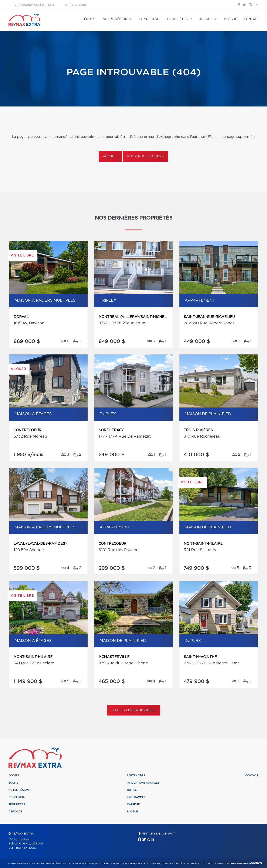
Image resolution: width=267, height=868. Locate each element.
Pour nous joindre (146, 157)
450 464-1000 (26, 848)
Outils (132, 790)
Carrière (133, 804)
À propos (15, 812)
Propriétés (177, 19)
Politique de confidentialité (163, 864)
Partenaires (136, 776)
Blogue (230, 19)
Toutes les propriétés (134, 710)
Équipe (90, 19)
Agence (206, 19)
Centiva (255, 863)
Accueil (110, 157)
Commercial (150, 19)
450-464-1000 (75, 5)
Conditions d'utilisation (200, 864)
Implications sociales (143, 783)
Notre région (115, 19)
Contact (251, 19)
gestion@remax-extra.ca (34, 5)
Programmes (136, 797)
